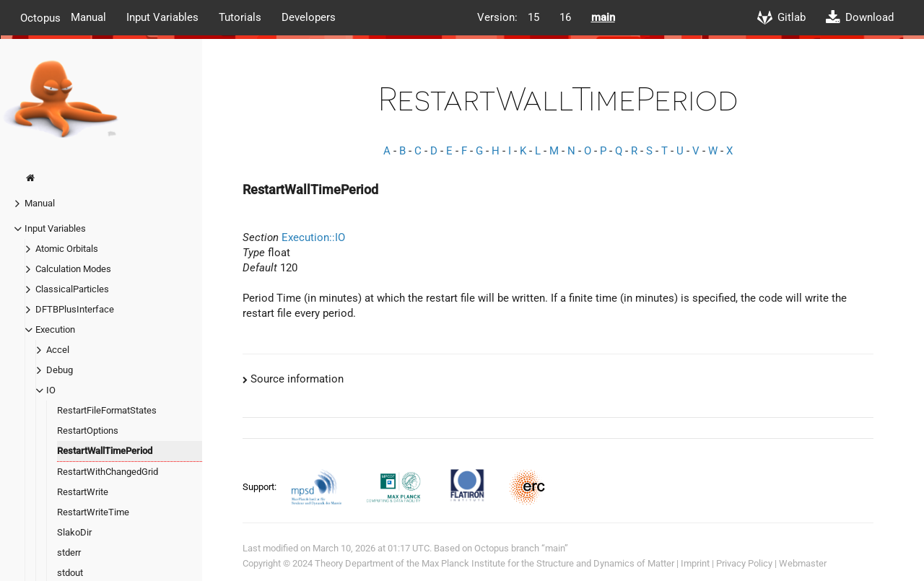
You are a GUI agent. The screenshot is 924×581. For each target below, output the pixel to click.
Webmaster (803, 563)
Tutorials (240, 17)
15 (533, 17)
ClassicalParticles (72, 289)
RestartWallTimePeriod (105, 451)
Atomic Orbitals (67, 249)
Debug (60, 370)
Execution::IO (313, 237)
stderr (69, 552)
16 (565, 17)
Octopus (40, 17)
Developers (309, 17)
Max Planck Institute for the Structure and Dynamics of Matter (548, 563)
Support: (261, 487)
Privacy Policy (744, 563)
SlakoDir (74, 532)
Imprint (695, 563)
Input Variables (162, 17)
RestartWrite (83, 492)
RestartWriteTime (93, 512)
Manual (88, 17)
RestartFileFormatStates (107, 410)
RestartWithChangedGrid (108, 472)
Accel (58, 350)
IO (51, 390)
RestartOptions (88, 431)
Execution (55, 329)
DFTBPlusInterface (75, 309)
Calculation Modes (73, 269)
